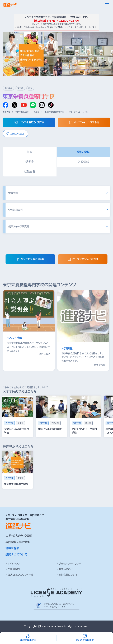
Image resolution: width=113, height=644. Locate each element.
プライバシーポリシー (69, 564)
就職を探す (12, 548)
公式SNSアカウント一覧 (19, 575)
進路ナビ (6, 112)
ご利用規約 (13, 569)
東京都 (37, 112)
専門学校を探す (22, 112)
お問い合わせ (65, 569)
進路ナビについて (17, 554)
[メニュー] (107, 5)
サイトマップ (13, 564)
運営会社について (67, 575)
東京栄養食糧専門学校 (54, 112)
